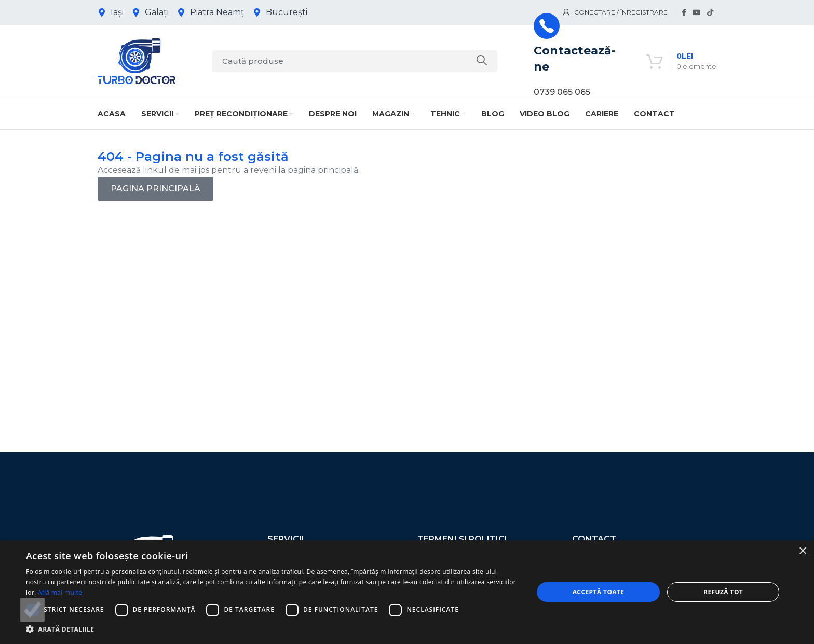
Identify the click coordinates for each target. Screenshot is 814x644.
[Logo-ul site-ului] (137, 60)
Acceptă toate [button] (599, 592)
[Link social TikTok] (710, 13)
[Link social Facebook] (684, 13)
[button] (272, 629)
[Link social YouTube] (697, 13)
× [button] (802, 551)
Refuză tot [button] (723, 592)
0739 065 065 (562, 92)
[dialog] (407, 592)
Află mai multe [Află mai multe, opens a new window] (60, 592)
